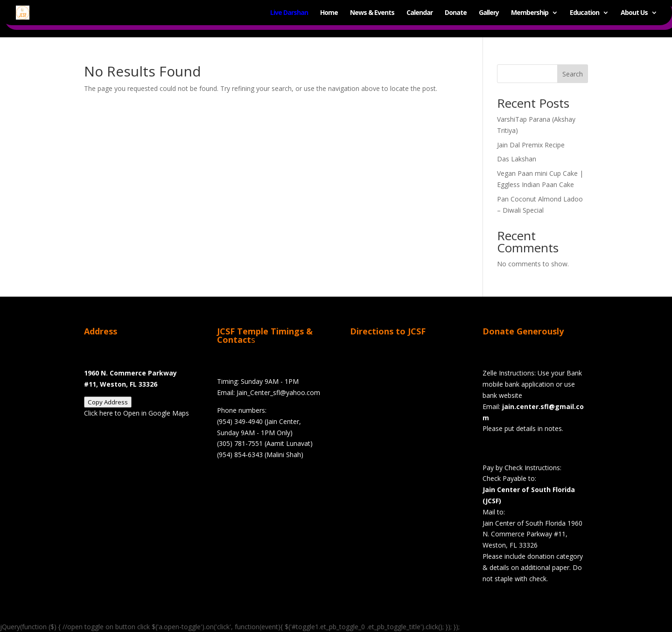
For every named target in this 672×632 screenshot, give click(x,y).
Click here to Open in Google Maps (136, 413)
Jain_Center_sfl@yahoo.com (278, 392)
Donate (456, 13)
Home (329, 13)
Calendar (420, 13)
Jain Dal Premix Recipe (531, 145)
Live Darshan (289, 13)
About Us (634, 13)
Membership (530, 13)
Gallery (489, 13)
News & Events (372, 13)
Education (584, 13)
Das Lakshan (517, 159)
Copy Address (108, 402)
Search (573, 74)
